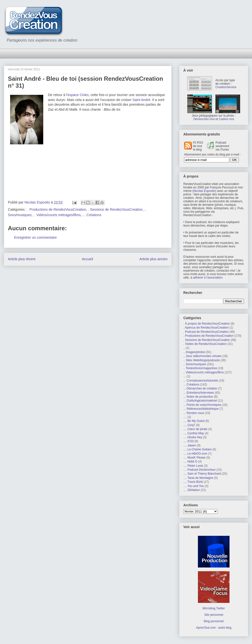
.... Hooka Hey (193, 437)
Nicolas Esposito (204, 191)
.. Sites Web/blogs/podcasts (202, 360)
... (185, 376)
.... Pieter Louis (193, 466)
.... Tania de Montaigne (198, 478)
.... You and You (194, 486)
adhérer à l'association (208, 278)
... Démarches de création (200, 388)
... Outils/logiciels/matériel (200, 401)
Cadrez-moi (226, 119)
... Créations (92, 215)
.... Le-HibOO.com (195, 454)
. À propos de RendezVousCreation (207, 324)
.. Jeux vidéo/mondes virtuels (202, 356)
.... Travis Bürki (193, 482)
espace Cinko (78, 95)
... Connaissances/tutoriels (201, 381)
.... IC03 (189, 441)
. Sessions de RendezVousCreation (115, 209)
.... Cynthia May (194, 433)
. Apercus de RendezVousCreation (206, 328)
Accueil (87, 259)
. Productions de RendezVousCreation (57, 209)
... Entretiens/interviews (199, 393)
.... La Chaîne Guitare (198, 449)
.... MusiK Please (194, 458)
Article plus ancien (153, 259)
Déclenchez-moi (204, 119)
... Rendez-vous (194, 413)
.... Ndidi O (190, 462)
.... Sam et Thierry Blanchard (202, 474)
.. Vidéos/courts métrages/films (57, 215)
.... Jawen (190, 445)
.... (185, 417)
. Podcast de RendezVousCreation (206, 332)
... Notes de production (198, 397)
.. (184, 348)
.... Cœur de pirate (195, 429)
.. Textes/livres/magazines (200, 368)
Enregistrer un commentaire (35, 237)
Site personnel (214, 615)
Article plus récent (22, 259)
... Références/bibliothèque (201, 409)
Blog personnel (214, 621)
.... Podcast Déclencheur (199, 470)
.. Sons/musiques (195, 364)
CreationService (226, 87)
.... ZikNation (192, 490)
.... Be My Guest (194, 421)
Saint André (141, 100)
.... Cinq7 (189, 425)
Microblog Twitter (214, 608)
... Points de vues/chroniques (202, 405)
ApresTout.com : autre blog (214, 628)
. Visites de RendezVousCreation (205, 344)
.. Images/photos (194, 352)
